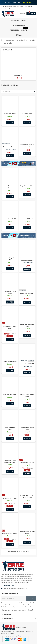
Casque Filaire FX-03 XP (27, 145)
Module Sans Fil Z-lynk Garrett (10, 327)
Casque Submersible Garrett (10, 429)
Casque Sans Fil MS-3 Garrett (10, 292)
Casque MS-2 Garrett (27, 219)
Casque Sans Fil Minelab (10, 395)
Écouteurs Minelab (27, 114)
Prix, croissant (6, 91)
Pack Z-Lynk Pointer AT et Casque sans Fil (27, 497)
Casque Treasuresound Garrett (10, 187)
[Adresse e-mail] (13, 598)
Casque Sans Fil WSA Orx (27, 293)
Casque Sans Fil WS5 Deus (10, 534)
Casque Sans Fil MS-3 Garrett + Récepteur (10, 461)
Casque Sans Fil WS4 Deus (10, 498)
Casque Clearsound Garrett (27, 186)
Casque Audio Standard (10, 147)
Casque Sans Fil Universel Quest (27, 325)
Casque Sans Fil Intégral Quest (27, 429)
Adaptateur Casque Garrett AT (10, 259)
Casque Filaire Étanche (10, 114)
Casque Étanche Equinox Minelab (27, 396)
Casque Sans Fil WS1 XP (27, 364)
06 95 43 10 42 (7, 9)
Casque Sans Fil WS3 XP (27, 463)
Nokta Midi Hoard (18, 75)
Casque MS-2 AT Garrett (27, 260)
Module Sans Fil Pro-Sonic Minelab (27, 532)
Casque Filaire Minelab (10, 219)
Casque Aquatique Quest (10, 362)
